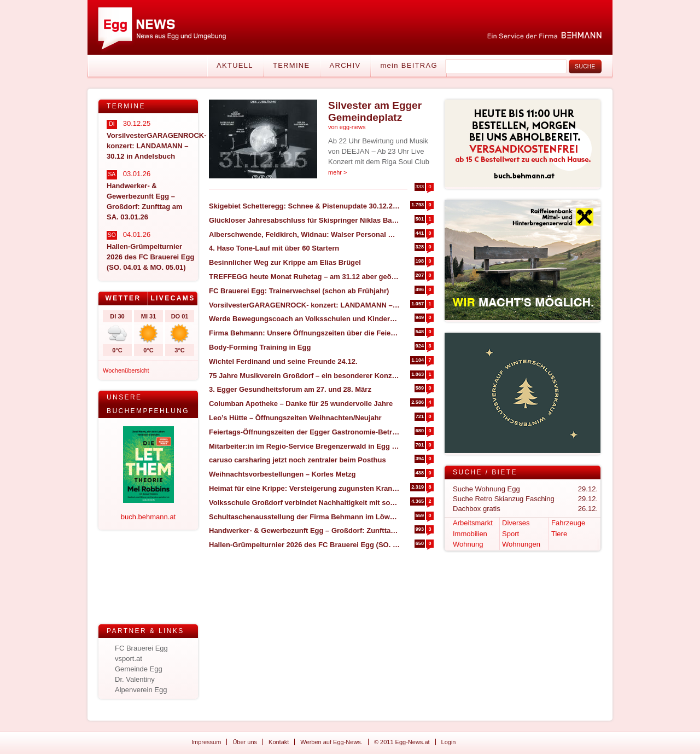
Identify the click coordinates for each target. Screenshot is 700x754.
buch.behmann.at (148, 517)
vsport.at (129, 659)
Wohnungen (521, 544)
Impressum (206, 742)
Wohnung (468, 544)
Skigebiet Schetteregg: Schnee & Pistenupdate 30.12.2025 (304, 206)
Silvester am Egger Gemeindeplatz (375, 111)
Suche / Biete (485, 472)
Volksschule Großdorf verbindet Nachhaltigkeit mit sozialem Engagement (304, 503)
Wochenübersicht (126, 370)
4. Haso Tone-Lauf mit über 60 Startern (274, 248)
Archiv (345, 65)
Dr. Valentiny (135, 679)
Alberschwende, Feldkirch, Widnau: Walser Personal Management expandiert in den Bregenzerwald (304, 234)
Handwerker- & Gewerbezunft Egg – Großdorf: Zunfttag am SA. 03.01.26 (304, 530)
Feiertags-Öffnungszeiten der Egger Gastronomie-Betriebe (304, 432)
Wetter (123, 298)
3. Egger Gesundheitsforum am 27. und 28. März (290, 389)
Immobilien (470, 534)
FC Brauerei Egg (141, 648)
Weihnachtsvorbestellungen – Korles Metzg (282, 474)
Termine (291, 65)
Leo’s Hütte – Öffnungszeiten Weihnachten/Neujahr (295, 418)
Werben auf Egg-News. (331, 742)
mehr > (338, 172)
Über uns (245, 742)
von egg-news (347, 127)
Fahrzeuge (568, 523)
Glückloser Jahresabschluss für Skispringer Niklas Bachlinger (304, 220)
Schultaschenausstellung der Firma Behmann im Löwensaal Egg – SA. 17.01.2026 (304, 517)
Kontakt (279, 742)
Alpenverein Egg (141, 690)
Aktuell (235, 65)
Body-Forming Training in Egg (261, 347)
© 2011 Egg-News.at (402, 742)
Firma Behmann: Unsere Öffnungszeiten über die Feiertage (304, 333)
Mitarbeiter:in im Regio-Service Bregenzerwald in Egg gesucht (304, 446)
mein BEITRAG (409, 65)
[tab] (123, 298)
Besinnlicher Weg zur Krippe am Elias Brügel (285, 262)
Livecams (173, 298)
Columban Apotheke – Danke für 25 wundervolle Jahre (301, 404)
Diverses (516, 523)
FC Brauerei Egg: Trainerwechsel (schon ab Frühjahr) (299, 291)
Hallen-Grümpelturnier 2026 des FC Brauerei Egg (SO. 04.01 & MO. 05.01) (304, 545)
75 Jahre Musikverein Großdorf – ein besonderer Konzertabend (304, 376)
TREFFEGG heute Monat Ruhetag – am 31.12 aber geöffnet (304, 277)
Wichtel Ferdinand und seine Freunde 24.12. (283, 361)
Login (449, 742)
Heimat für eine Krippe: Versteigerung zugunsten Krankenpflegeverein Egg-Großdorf (304, 488)
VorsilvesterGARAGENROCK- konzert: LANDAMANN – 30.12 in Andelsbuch (304, 305)
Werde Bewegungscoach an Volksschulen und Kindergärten (304, 319)
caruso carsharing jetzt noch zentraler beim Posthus (297, 460)
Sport (511, 534)
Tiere (559, 534)
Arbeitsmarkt (473, 523)
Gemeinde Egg (139, 669)
